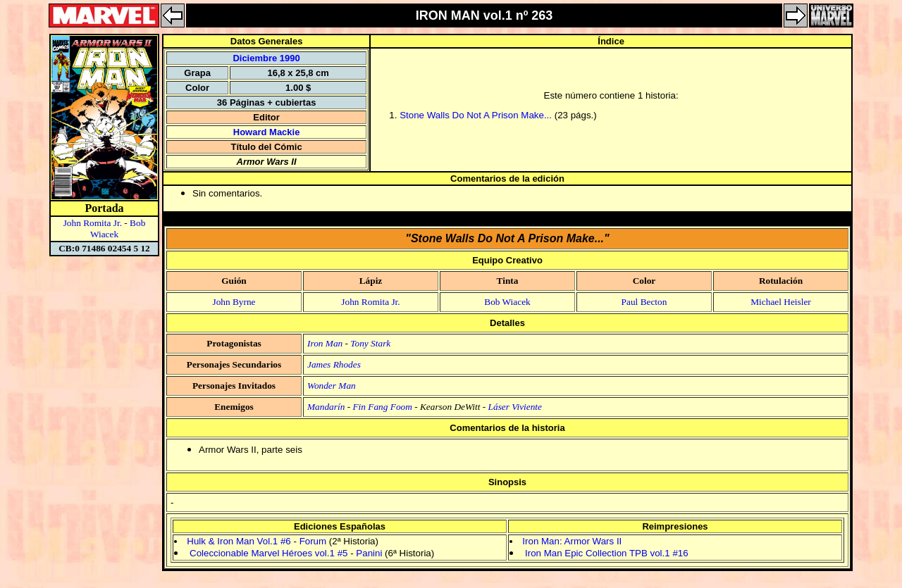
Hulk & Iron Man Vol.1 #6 (239, 541)
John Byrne (234, 302)
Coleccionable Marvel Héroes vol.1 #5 (268, 553)
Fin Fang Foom (382, 407)
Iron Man (325, 343)
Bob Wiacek (118, 229)
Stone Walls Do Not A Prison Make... (476, 115)
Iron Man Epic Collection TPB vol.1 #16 (607, 553)
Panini (369, 553)
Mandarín (326, 407)
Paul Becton (644, 302)
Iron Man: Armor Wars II (572, 541)
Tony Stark (370, 343)
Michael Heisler (781, 302)
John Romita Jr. (93, 223)
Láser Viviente (515, 407)
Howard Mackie (267, 132)
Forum (313, 541)
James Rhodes (334, 364)
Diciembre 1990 (266, 58)
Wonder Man (332, 386)
